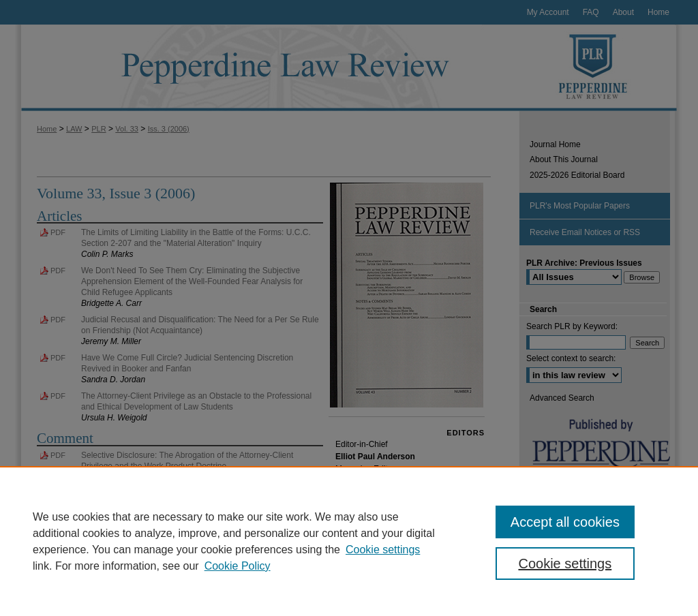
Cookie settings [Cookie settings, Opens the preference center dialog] (565, 564)
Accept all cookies (565, 522)
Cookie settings (383, 550)
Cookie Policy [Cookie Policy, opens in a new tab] (238, 566)
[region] (349, 541)
